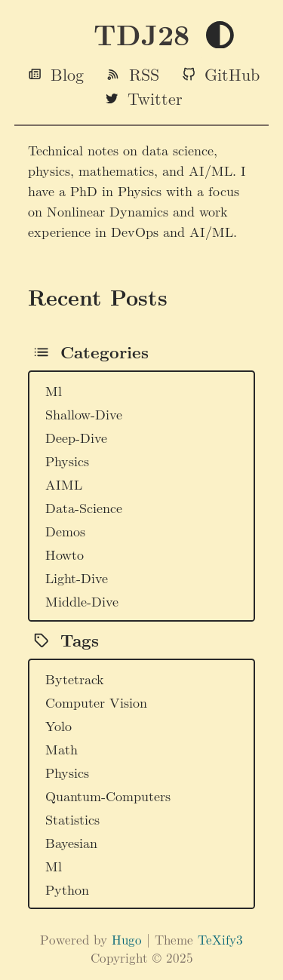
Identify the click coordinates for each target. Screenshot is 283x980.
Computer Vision (96, 702)
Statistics (72, 819)
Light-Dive (77, 578)
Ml (54, 390)
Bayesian (71, 842)
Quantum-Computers (108, 796)
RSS (144, 74)
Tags (80, 640)
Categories (105, 352)
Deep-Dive (76, 437)
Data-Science (84, 507)
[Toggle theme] (220, 35)
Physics (67, 461)
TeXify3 (220, 939)
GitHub (232, 74)
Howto (65, 554)
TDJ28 (141, 34)
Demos (65, 531)
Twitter (155, 98)
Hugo (127, 939)
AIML (64, 484)
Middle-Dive (82, 601)
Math (62, 749)
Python (67, 889)
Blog (67, 74)
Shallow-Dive (84, 414)
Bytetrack (75, 679)
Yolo (58, 725)
